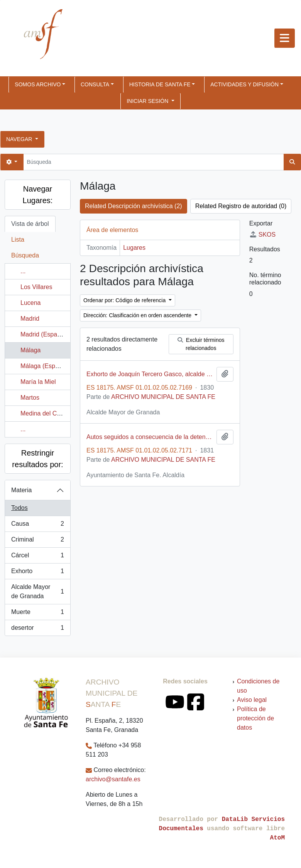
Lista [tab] (18, 240)
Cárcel (37, 557)
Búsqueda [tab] (25, 255)
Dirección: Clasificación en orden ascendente (138, 315)
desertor (37, 629)
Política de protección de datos (255, 718)
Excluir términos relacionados (201, 344)
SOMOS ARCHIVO (38, 84)
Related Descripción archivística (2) (134, 206)
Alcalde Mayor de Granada (37, 591)
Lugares (134, 248)
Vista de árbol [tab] (30, 224)
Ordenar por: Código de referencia (125, 300)
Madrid (30, 319)
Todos (19, 508)
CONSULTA (95, 84)
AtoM (277, 838)
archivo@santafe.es (113, 779)
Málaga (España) (44, 366)
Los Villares (36, 287)
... (23, 271)
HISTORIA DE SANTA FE (160, 84)
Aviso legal (252, 700)
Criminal (37, 541)
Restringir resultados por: (37, 459)
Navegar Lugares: (38, 195)
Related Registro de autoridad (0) (241, 206)
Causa (37, 525)
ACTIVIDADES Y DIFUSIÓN (244, 84)
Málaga (30, 350)
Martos (30, 398)
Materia (21, 490)
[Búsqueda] (153, 162)
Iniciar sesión (148, 101)
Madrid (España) (43, 334)
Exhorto (37, 573)
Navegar (20, 139)
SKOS (262, 235)
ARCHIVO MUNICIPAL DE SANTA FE (163, 397)
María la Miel (38, 382)
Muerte (37, 614)
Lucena (31, 303)
